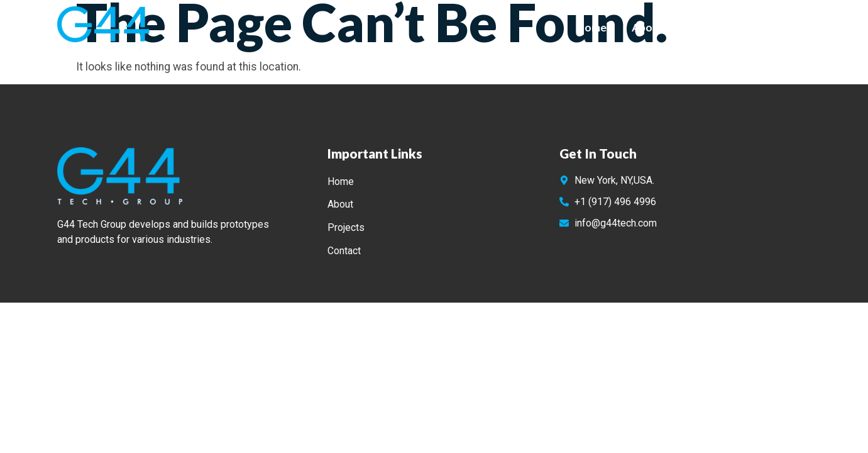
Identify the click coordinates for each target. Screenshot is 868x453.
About (648, 27)
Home (591, 27)
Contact (778, 27)
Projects (710, 27)
